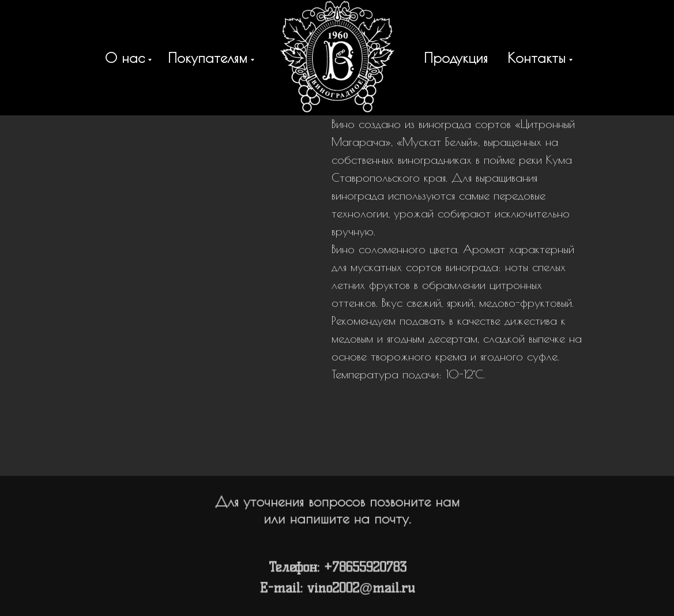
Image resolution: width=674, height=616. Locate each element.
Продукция (456, 58)
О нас (125, 58)
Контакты (536, 58)
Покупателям (208, 58)
